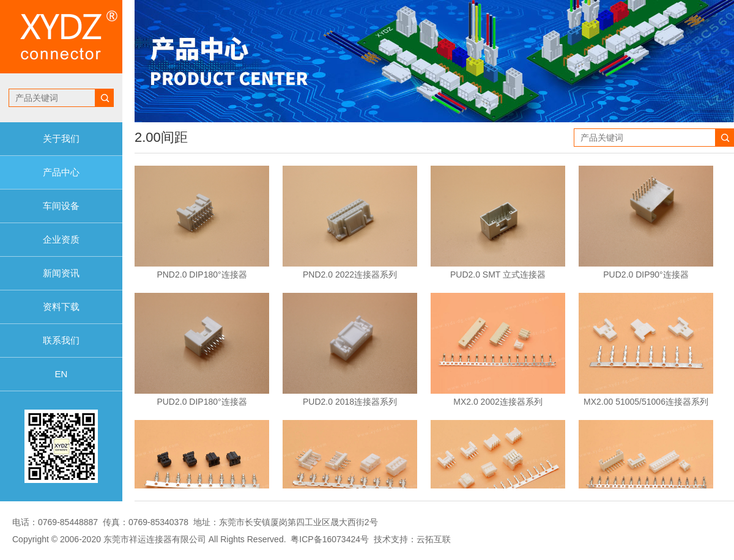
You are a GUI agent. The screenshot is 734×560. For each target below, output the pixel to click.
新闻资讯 (61, 273)
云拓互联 (434, 539)
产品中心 (61, 172)
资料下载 (61, 307)
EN (61, 374)
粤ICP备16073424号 (330, 539)
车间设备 (61, 206)
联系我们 (61, 340)
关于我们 (61, 138)
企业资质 (61, 239)
